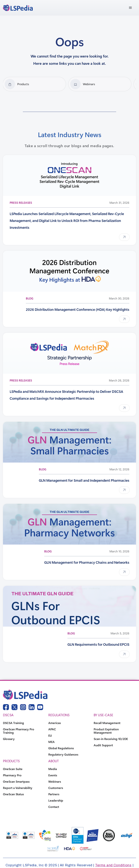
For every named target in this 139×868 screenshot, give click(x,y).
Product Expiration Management (106, 731)
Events (53, 775)
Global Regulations (61, 748)
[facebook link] (6, 707)
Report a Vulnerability (18, 788)
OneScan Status (13, 794)
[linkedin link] (32, 707)
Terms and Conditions (113, 865)
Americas (55, 723)
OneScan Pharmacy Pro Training (19, 731)
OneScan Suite (13, 769)
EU (50, 736)
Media (53, 769)
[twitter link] (14, 707)
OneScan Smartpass (16, 782)
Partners (54, 794)
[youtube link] (40, 707)
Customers (56, 788)
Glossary (9, 739)
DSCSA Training (13, 723)
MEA (51, 742)
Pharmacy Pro (12, 775)
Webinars (55, 782)
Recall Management (107, 723)
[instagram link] (23, 707)
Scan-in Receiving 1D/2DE (111, 739)
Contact (54, 807)
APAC (52, 729)
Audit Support (103, 745)
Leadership (56, 800)
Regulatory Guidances (63, 754)
